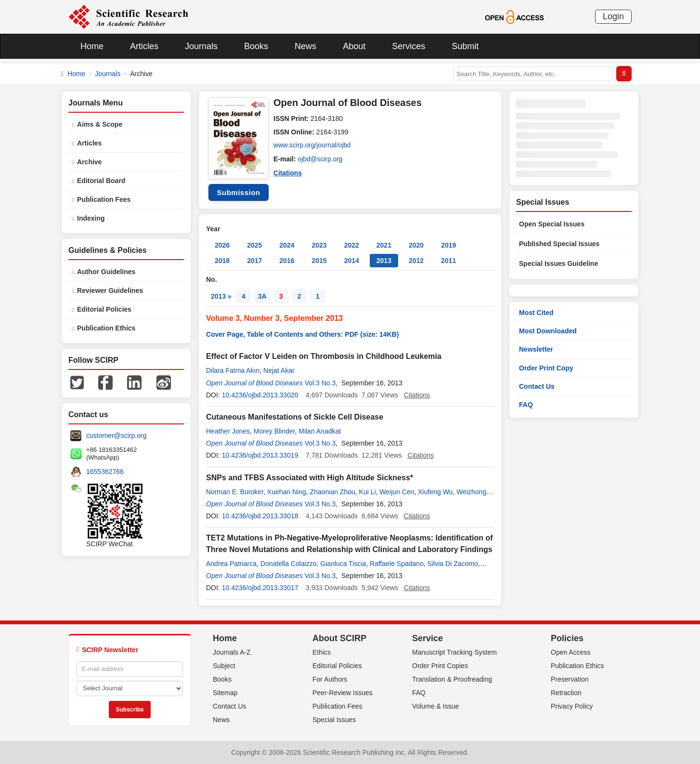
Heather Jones (228, 431)
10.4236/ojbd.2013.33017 (260, 588)
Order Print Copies (440, 666)
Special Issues (334, 720)
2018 (222, 261)
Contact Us (537, 386)
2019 (448, 245)
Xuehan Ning (287, 492)
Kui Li (368, 492)
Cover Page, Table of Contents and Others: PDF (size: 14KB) (302, 334)
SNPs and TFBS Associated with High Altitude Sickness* (310, 478)
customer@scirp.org (116, 435)
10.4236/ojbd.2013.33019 (260, 455)
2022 (352, 245)
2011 (448, 261)
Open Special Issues (552, 224)
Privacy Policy (572, 706)
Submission (238, 192)
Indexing (91, 218)
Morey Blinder (274, 431)
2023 (319, 245)
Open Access (571, 652)
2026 (222, 245)
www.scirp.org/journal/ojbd (313, 145)
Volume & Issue (435, 706)
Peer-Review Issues (343, 693)
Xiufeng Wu (435, 492)
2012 (416, 261)
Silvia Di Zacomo (453, 564)
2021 (384, 245)
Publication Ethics (106, 328)
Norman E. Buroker (235, 492)
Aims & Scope (100, 124)
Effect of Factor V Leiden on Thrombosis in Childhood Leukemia (324, 356)
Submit (465, 46)
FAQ (526, 405)
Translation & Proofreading (452, 679)
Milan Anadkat (320, 431)
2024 (287, 245)
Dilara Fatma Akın (233, 370)
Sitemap (225, 693)
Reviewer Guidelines (110, 290)
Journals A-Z (232, 652)
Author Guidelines (106, 272)
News (305, 46)
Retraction (566, 693)
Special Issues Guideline (558, 263)
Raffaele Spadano (397, 564)
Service (428, 638)
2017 (254, 261)
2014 (352, 261)
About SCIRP (339, 638)
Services (408, 46)
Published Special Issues (559, 244)
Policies (567, 638)
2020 (416, 245)
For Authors (330, 679)
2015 (319, 261)
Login (613, 16)
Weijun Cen (397, 492)
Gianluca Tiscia (343, 564)
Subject (224, 666)
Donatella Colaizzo (289, 564)
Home (92, 46)
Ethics (322, 652)
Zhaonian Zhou (333, 492)
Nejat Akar (279, 370)
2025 (254, 245)
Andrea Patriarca (231, 564)
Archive (89, 162)
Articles (144, 46)
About (354, 46)
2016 (287, 261)
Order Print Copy (546, 368)
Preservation (570, 679)
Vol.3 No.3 (320, 383)
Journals (201, 46)
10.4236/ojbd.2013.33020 (260, 395)
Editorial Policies (104, 309)
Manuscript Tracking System (454, 652)
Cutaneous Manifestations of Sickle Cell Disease (295, 417)
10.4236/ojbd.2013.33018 (260, 516)
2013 (384, 261)
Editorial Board (101, 181)
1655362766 (105, 472)
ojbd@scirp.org (321, 159)
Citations (288, 172)
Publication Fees (104, 199)
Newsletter (536, 349)
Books (256, 46)
